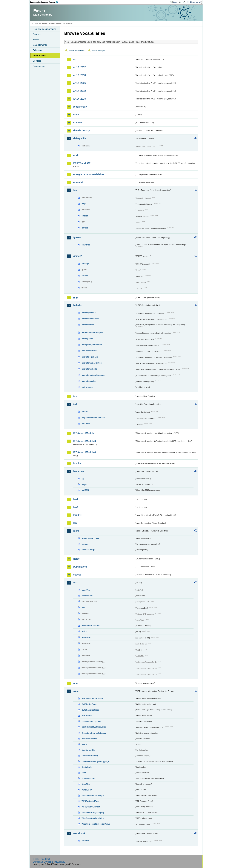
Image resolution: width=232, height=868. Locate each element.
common (78, 123)
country (85, 841)
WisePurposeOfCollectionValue (96, 824)
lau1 (76, 499)
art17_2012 (80, 91)
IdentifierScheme (89, 739)
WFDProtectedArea (90, 801)
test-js (85, 631)
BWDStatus (87, 716)
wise (76, 691)
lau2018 (78, 515)
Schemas (37, 50)
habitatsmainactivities (92, 363)
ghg (76, 297)
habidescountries (90, 351)
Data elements (40, 45)
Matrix (85, 744)
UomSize (86, 784)
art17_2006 (80, 83)
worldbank (79, 833)
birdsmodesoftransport (92, 333)
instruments (87, 387)
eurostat (78, 182)
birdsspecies (88, 339)
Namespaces (39, 66)
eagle (84, 484)
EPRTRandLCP (82, 163)
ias (75, 396)
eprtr (76, 155)
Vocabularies (40, 56)
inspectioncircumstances (93, 418)
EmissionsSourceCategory (94, 733)
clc (83, 479)
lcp (75, 523)
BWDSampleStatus (90, 710)
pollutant (86, 424)
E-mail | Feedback (42, 859)
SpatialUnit (87, 767)
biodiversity (80, 107)
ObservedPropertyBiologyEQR (96, 761)
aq (75, 59)
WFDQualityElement (91, 807)
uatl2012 (85, 490)
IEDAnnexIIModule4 (85, 452)
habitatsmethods (89, 369)
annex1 (85, 412)
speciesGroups (89, 550)
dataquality (80, 138)
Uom (84, 773)
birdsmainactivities (90, 319)
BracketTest (87, 596)
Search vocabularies (77, 51)
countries (86, 245)
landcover (79, 471)
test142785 (87, 637)
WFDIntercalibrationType (93, 796)
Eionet (45, 23)
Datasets (37, 34)
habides (78, 305)
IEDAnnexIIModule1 (85, 433)
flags (84, 204)
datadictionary (82, 130)
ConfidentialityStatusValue (94, 727)
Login (175, 2)
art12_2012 (80, 67)
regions (85, 544)
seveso (77, 575)
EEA (45, 2)
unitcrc (85, 228)
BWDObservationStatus (92, 698)
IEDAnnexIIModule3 (85, 441)
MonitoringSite (88, 750)
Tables (36, 40)
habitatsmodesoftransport (94, 375)
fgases (77, 237)
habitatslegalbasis (90, 357)
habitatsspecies (89, 381)
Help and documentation (45, 29)
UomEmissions (89, 778)
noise (77, 559)
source (85, 276)
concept (85, 264)
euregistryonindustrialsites (89, 174)
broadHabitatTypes (90, 538)
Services (37, 61)
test (75, 582)
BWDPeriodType (89, 704)
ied (75, 404)
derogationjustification (92, 345)
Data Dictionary (55, 23)
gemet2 (78, 256)
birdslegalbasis (89, 313)
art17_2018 (80, 99)
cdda (76, 115)
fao (75, 190)
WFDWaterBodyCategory (93, 812)
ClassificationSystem (91, 721)
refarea (85, 216)
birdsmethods (88, 325)
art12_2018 (80, 75)
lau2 (76, 507)
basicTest (86, 590)
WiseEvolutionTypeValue (93, 818)
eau (83, 607)
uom (76, 683)
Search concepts (98, 51)
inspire (77, 463)
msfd (76, 531)
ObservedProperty (90, 756)
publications (80, 567)
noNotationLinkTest (91, 626)
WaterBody (87, 790)
